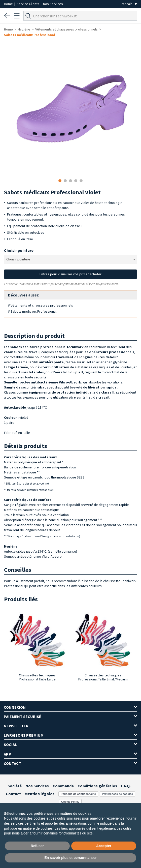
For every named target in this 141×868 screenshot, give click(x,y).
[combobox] (70, 259)
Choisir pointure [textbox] (18, 259)
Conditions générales (97, 786)
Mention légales (40, 794)
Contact (13, 794)
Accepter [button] (104, 846)
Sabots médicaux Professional (29, 35)
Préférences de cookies (117, 794)
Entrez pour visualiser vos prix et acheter (70, 274)
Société (15, 786)
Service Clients (28, 4)
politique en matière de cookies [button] (28, 828)
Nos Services (53, 4)
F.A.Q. (126, 786)
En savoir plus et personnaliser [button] (70, 858)
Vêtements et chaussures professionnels (66, 29)
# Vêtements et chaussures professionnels (41, 305)
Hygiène (24, 29)
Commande (63, 786)
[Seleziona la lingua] (128, 4)
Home (9, 4)
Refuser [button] (37, 846)
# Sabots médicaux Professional (32, 311)
